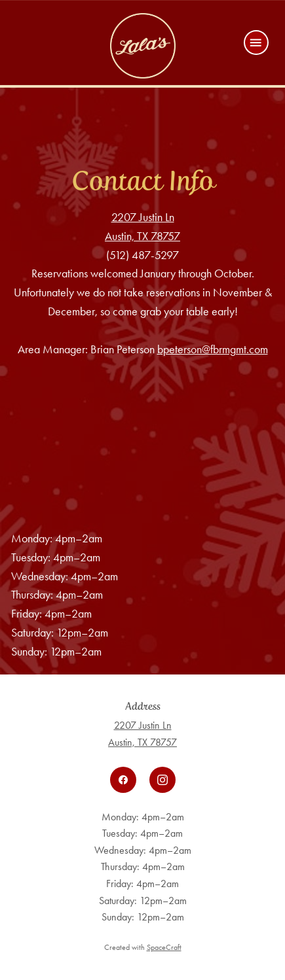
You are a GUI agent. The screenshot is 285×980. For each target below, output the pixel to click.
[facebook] (123, 780)
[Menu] (256, 43)
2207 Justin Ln (143, 217)
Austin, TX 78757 (142, 236)
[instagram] (162, 780)
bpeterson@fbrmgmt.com (213, 349)
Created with (143, 947)
